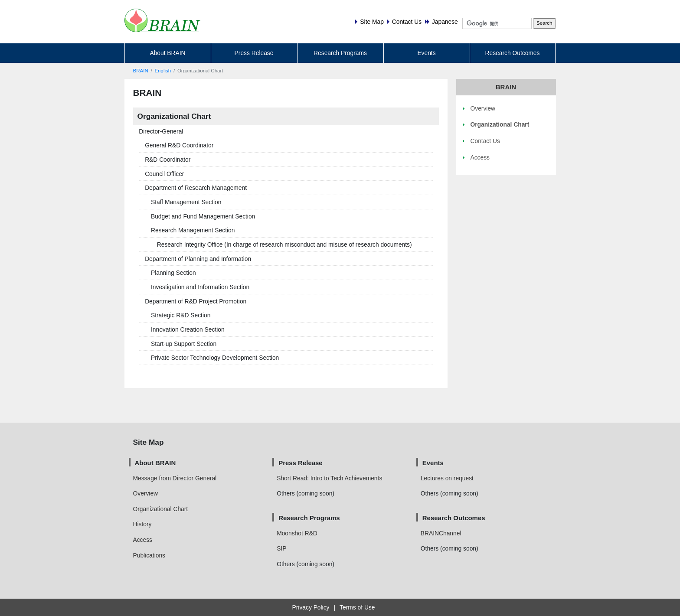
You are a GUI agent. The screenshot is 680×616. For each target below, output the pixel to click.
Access (143, 540)
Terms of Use (357, 607)
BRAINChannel (441, 533)
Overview (146, 493)
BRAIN (141, 71)
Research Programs (340, 53)
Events (426, 53)
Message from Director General (175, 478)
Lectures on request (447, 478)
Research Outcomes (513, 53)
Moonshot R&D (297, 533)
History (142, 524)
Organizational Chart (161, 509)
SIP (281, 548)
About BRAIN (167, 53)
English (163, 71)
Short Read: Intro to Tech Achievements (329, 478)
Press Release (254, 53)
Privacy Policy (311, 607)
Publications (149, 555)
